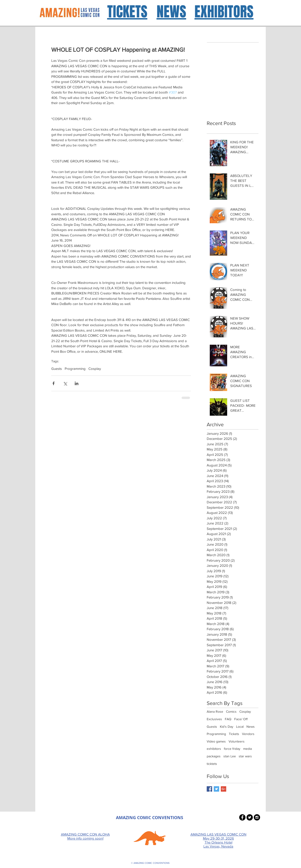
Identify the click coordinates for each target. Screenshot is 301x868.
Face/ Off (241, 719)
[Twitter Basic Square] (216, 789)
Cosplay (95, 369)
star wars (245, 756)
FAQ (228, 719)
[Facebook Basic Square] (209, 789)
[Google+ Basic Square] (224, 789)
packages (214, 756)
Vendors (248, 734)
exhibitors (214, 749)
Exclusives (214, 719)
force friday (232, 749)
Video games (216, 741)
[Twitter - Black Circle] (250, 817)
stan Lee (230, 756)
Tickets (234, 734)
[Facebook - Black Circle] (242, 817)
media (248, 749)
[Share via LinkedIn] (77, 383)
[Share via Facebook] (53, 383)
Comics (231, 712)
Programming (75, 369)
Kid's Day (227, 727)
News (251, 727)
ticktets (212, 764)
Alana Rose (215, 712)
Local (240, 727)
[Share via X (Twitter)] (65, 383)
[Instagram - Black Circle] (257, 817)
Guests (57, 369)
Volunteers (237, 741)
